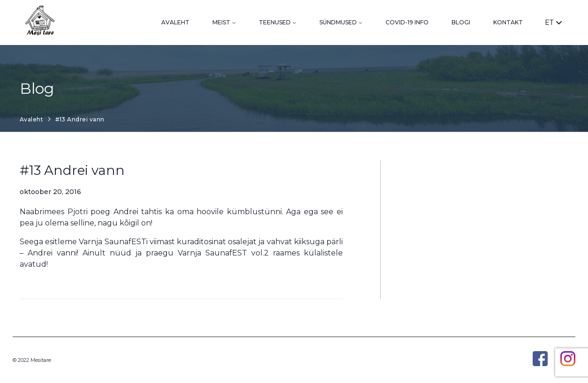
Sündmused (338, 22)
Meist (221, 22)
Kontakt (508, 22)
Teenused (275, 22)
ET (553, 23)
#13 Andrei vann (72, 170)
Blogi (461, 22)
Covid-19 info (407, 22)
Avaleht (175, 22)
